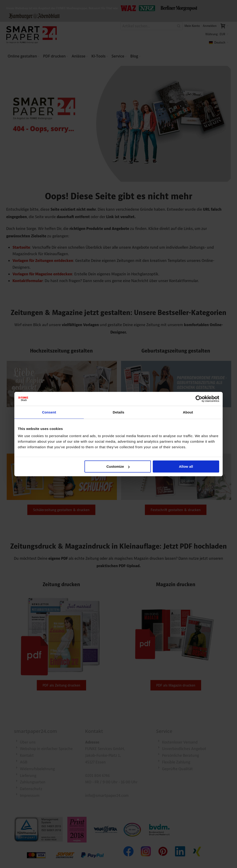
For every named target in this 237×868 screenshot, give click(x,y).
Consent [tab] (49, 412)
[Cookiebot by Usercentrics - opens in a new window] (199, 399)
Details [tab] (118, 412)
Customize (118, 466)
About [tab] (188, 412)
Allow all (186, 466)
